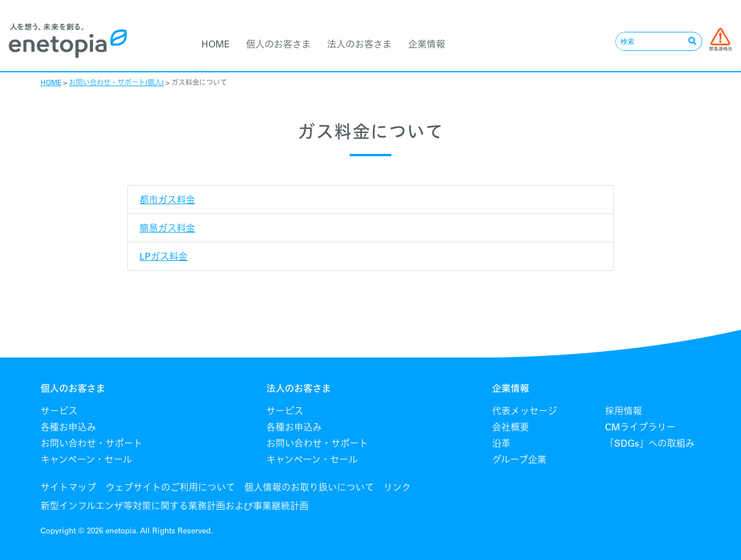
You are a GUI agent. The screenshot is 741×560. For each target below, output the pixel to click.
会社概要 (511, 427)
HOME (216, 44)
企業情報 (427, 44)
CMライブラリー (640, 427)
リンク (397, 487)
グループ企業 (519, 459)
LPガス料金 (164, 256)
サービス (59, 411)
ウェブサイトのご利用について (170, 487)
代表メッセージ (524, 411)
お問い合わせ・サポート (91, 443)
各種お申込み (68, 427)
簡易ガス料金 (167, 228)
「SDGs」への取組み (650, 443)
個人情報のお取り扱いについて (309, 487)
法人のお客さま (360, 44)
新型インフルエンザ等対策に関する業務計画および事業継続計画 (175, 506)
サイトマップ (68, 487)
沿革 (501, 443)
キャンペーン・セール (86, 459)
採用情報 (623, 411)
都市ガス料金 (167, 200)
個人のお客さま (278, 44)
